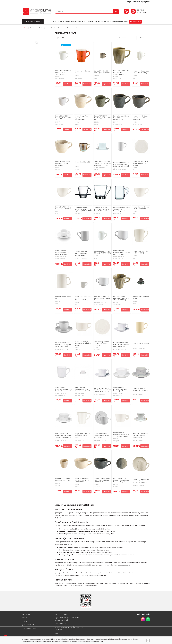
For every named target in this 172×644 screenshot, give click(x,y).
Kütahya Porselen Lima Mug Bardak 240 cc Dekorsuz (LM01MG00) (121, 164)
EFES (95, 78)
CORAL (96, 124)
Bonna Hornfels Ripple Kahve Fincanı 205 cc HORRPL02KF (102, 480)
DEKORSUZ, (78, 440)
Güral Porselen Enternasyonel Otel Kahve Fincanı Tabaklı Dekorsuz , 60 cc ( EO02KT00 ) (82, 389)
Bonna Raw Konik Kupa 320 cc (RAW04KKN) (141, 72)
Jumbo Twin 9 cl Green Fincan (141, 298)
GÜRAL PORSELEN (99, 168)
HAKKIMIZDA (26, 614)
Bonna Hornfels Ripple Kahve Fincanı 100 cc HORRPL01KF (140, 118)
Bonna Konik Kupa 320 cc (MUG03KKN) (141, 252)
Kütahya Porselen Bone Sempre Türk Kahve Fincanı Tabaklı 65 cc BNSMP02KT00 (141, 481)
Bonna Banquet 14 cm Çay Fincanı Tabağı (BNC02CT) (102, 344)
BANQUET (77, 350)
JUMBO (96, 76)
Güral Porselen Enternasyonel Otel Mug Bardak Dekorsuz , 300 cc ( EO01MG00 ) (64, 389)
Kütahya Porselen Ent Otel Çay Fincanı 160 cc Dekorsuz (102, 298)
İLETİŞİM (24, 621)
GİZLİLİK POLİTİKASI (61, 614)
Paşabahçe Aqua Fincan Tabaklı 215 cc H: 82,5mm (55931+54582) (83, 209)
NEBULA (96, 258)
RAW (134, 78)
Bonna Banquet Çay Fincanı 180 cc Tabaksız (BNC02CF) (83, 344)
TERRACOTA (78, 78)
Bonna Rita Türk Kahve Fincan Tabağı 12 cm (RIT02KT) (140, 164)
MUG (134, 258)
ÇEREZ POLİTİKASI (28, 625)
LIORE (61, 124)
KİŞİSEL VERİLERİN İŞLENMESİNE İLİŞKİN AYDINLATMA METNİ (67, 619)
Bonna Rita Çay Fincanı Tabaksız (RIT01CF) (141, 208)
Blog (56, 633)
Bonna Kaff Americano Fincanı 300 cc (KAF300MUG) (63, 72)
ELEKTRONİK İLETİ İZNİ (29, 628)
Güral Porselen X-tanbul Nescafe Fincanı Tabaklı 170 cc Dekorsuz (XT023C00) (64, 435)
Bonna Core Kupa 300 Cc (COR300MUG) (82, 434)
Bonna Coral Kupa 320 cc (83, 163)
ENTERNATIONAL (60, 259)
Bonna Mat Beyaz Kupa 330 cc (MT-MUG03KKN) (102, 252)
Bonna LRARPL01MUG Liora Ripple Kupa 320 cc (63, 118)
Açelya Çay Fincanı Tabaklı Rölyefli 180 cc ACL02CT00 (102, 435)
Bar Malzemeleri (36, 28)
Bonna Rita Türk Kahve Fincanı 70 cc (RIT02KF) (63, 208)
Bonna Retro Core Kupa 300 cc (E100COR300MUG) (83, 298)
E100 (76, 304)
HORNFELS (119, 124)
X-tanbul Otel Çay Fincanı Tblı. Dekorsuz (140, 390)
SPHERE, (116, 79)
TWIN (134, 304)
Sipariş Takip (146, 2)
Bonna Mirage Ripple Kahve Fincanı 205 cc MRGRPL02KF (82, 480)
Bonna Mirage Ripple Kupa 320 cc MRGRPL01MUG (82, 118)
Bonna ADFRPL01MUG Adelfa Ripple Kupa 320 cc (102, 118)
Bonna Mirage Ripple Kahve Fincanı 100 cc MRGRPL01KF (63, 164)
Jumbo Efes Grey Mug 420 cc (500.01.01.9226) (102, 72)
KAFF (63, 79)
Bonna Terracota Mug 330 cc (82, 72)
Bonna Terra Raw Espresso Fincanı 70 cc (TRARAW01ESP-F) (121, 298)
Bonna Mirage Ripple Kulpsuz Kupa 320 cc (63, 480)
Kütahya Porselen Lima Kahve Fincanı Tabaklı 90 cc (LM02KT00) (63, 344)
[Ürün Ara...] (116, 11)
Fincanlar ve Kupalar (75, 28)
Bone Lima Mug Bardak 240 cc (141, 344)
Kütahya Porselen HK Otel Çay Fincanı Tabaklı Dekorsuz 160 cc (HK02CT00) (122, 344)
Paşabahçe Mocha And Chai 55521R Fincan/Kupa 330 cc (122, 209)
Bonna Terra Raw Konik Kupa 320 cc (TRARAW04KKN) (121, 72)
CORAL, (57, 124)
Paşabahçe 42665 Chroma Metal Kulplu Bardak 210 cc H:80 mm (102, 209)
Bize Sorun (136, 2)
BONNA (58, 77)
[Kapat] (148, 640)
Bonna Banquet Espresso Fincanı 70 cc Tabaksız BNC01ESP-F (121, 435)
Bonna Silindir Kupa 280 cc (64, 298)
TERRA (120, 79)
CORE (83, 440)
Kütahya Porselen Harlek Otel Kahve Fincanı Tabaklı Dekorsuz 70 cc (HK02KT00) (81, 254)
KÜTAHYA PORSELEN (119, 169)
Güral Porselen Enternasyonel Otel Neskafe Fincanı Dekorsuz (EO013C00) (63, 253)
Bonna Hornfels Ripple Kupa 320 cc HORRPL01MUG (121, 118)
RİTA (134, 170)
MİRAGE (77, 124)
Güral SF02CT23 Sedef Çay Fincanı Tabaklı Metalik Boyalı (140, 435)
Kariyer (24, 618)
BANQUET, (58, 79)
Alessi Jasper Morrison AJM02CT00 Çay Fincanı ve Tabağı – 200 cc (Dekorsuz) (102, 164)
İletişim (129, 2)
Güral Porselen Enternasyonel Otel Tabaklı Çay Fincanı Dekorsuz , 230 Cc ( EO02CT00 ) (120, 389)
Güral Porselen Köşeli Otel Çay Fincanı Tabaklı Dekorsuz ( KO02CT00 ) (102, 390)
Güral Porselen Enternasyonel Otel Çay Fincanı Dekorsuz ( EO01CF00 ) (122, 253)
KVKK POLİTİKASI (60, 624)
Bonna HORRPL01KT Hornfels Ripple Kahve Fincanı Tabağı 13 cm (121, 480)
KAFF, (115, 124)
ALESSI (96, 170)
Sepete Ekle (68, 84)
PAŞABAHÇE (78, 213)
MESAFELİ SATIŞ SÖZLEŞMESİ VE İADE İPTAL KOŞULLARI (69, 628)
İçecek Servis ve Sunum (54, 28)
